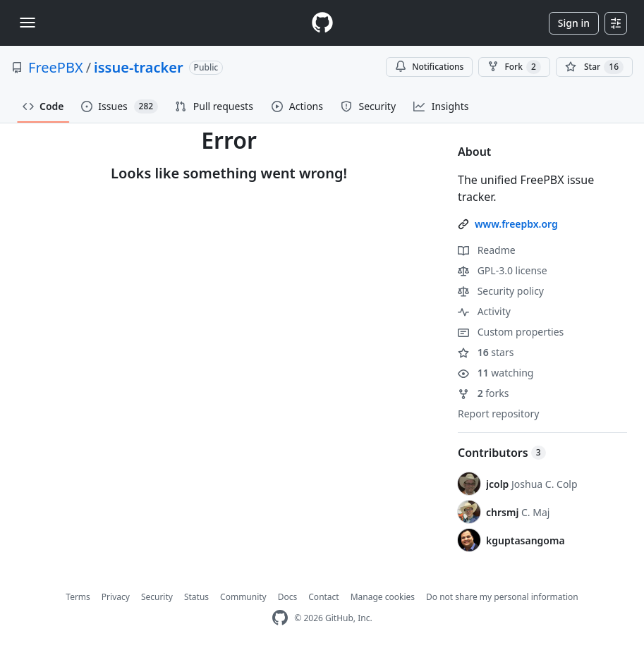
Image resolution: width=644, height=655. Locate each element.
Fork (514, 67)
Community (243, 597)
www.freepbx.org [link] (516, 224)
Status (196, 597)
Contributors (502, 453)
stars (486, 352)
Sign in (574, 23)
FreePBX (56, 67)
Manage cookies (383, 597)
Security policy (501, 291)
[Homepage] (322, 23)
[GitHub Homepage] (280, 618)
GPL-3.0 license (503, 270)
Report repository (498, 414)
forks (484, 393)
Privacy (116, 597)
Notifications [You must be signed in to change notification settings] (429, 67)
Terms (78, 597)
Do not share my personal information (502, 597)
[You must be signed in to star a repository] (594, 67)
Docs (288, 597)
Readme (487, 250)
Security (157, 597)
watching (496, 373)
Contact (323, 597)
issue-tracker (139, 67)
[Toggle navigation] (28, 23)
